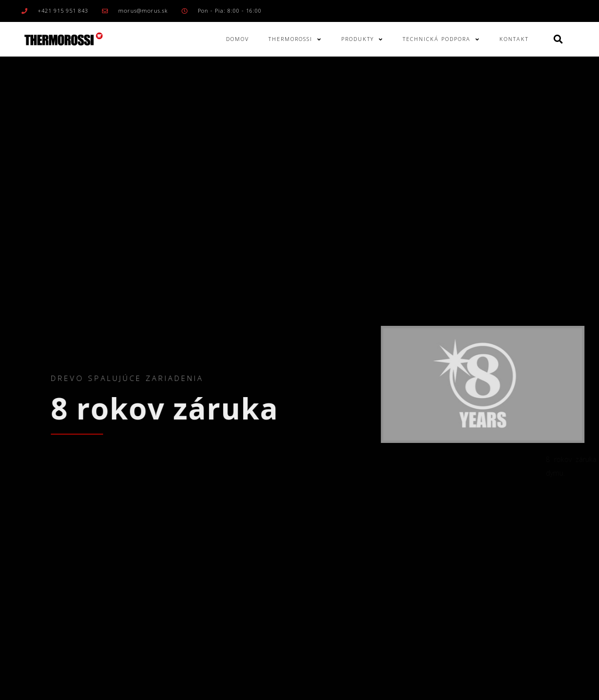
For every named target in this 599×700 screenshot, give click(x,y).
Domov (238, 39)
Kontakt (514, 39)
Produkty (362, 39)
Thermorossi (295, 39)
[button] (558, 39)
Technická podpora (441, 39)
